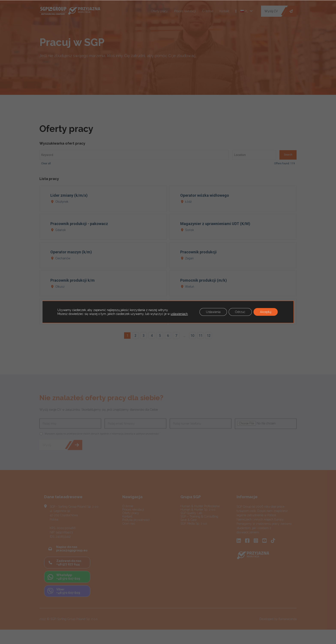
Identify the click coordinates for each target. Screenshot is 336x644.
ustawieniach (179, 314)
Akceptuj (266, 312)
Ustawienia (213, 312)
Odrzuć (240, 312)
